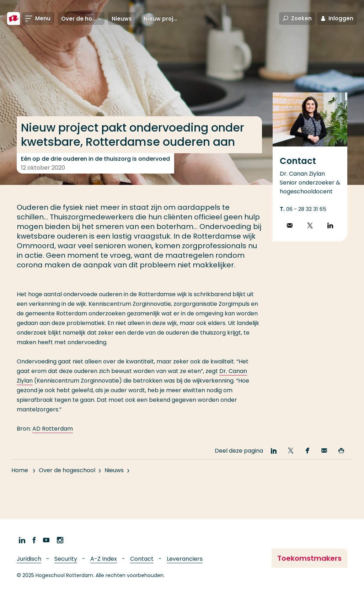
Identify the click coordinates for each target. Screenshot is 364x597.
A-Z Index (104, 559)
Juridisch (29, 559)
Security (66, 559)
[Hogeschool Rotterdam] (14, 18)
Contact (142, 559)
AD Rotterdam (53, 429)
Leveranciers (185, 559)
